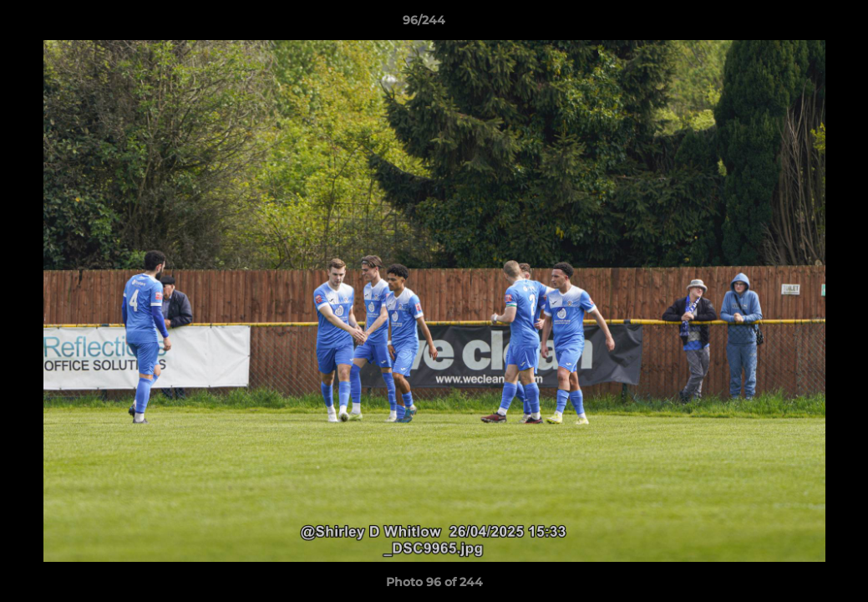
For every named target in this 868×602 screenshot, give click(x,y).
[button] (798, 24)
